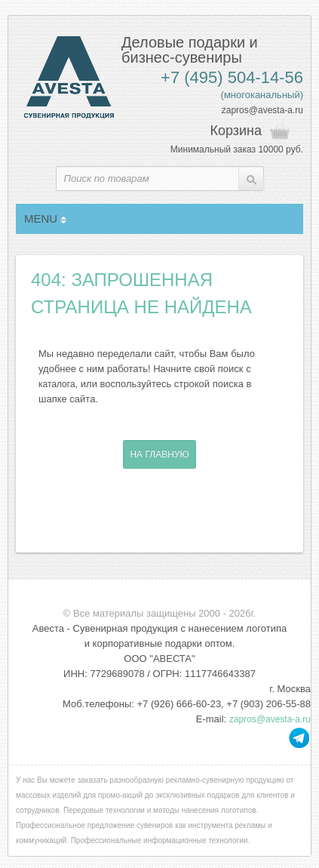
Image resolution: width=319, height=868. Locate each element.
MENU (45, 219)
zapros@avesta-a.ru (262, 110)
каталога (57, 384)
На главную (159, 454)
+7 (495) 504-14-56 (232, 77)
